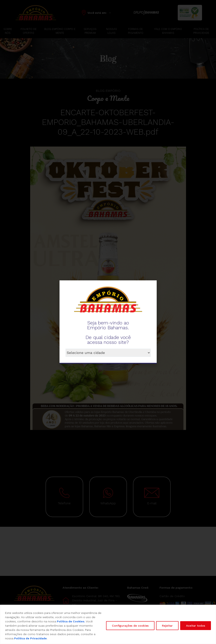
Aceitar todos (196, 626)
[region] (108, 624)
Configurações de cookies (130, 626)
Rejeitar (167, 626)
